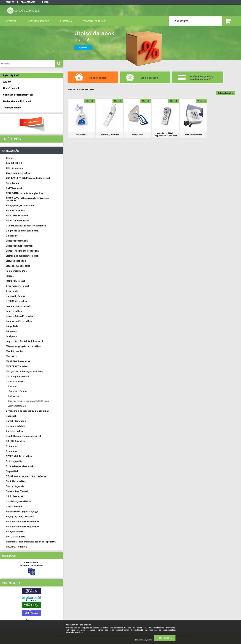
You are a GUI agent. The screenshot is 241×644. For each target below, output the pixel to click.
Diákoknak (12, 236)
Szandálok (12, 451)
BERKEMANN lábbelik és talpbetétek (25, 193)
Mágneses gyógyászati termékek (23, 346)
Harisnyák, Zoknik (15, 296)
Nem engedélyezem (143, 640)
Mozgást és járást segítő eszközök (24, 372)
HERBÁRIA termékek (16, 301)
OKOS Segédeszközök (18, 377)
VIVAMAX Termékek (16, 547)
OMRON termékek (15, 382)
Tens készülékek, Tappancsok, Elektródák (28, 401)
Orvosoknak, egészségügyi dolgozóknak (27, 411)
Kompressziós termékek (19, 321)
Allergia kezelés (14, 168)
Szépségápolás (14, 461)
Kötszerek (11, 331)
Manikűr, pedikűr (15, 351)
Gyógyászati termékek (18, 286)
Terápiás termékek (16, 481)
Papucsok (11, 416)
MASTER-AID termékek (18, 361)
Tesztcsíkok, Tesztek (17, 491)
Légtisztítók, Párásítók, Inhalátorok (25, 341)
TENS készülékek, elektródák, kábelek (26, 476)
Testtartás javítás (15, 486)
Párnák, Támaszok (16, 421)
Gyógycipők (12, 291)
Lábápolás (11, 336)
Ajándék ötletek (14, 163)
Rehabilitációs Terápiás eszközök (24, 436)
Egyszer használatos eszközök (22, 251)
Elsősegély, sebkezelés (18, 266)
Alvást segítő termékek (18, 173)
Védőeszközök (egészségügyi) (22, 512)
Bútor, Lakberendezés (17, 221)
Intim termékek (14, 311)
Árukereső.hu (31, 600)
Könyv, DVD (12, 326)
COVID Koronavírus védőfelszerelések (26, 226)
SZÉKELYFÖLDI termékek (19, 456)
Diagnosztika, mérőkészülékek (22, 231)
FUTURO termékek (16, 281)
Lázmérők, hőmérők (18, 391)
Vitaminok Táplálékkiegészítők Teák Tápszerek (31, 542)
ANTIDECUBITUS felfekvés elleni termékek (28, 178)
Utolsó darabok (14, 506)
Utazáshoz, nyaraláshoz (19, 501)
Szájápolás (12, 446)
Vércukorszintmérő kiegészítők (23, 527)
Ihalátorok (13, 386)
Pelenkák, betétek (15, 426)
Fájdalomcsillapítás (16, 271)
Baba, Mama (12, 183)
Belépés (10, 2)
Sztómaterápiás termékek (20, 466)
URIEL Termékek (15, 496)
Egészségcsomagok (17, 241)
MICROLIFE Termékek (17, 366)
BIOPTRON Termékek (17, 216)
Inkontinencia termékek (18, 306)
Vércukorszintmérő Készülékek (22, 522)
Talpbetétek (12, 471)
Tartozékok (13, 396)
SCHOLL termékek (16, 441)
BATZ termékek (14, 188)
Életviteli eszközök (16, 261)
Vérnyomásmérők (17, 406)
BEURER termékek (15, 211)
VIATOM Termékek (16, 537)
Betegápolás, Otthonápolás (20, 206)
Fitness (10, 276)
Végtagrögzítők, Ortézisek (20, 517)
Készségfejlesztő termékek (20, 316)
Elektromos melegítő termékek (22, 256)
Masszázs (11, 356)
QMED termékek (14, 431)
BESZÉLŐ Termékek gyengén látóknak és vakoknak (27, 199)
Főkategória (73, 89)
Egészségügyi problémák (19, 246)
